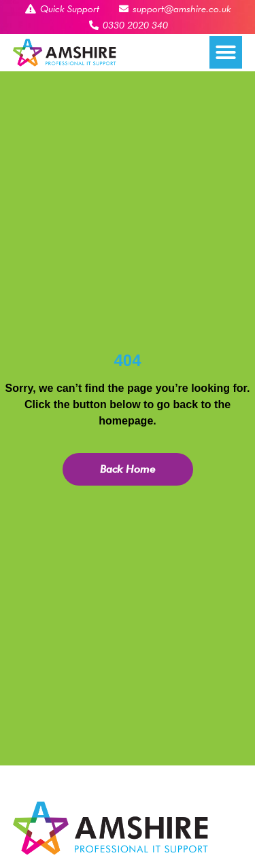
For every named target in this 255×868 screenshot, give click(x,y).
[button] (226, 52)
